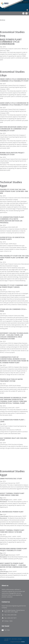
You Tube (7, 630)
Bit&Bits (23, 642)
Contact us (26, 2)
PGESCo (3, 16)
